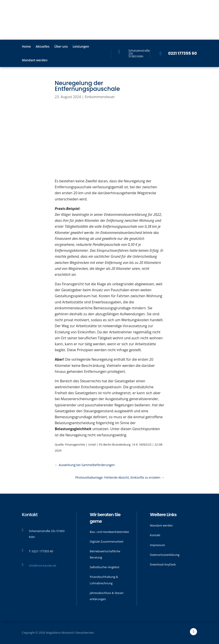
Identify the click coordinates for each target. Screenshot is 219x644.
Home (27, 47)
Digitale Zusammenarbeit (107, 541)
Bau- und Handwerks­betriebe (109, 532)
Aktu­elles (42, 47)
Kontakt (155, 535)
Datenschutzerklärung (165, 555)
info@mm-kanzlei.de (43, 566)
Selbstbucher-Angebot (105, 567)
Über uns (61, 47)
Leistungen (81, 47)
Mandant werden (35, 60)
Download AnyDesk (163, 564)
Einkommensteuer (100, 97)
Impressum (157, 545)
